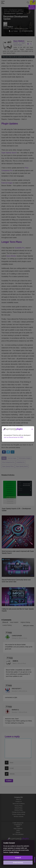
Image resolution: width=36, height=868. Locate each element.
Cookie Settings (14, 852)
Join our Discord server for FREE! (14, 437)
